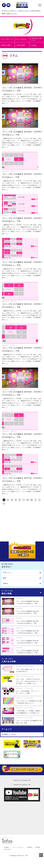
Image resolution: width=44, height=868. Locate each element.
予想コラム (7, 572)
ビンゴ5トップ (8, 39)
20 (32, 500)
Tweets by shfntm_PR (22, 780)
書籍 (5, 578)
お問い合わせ (8, 849)
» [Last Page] (4, 503)
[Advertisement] (22, 523)
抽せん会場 (7, 45)
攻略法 (5, 583)
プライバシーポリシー (18, 847)
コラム (34, 45)
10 (28, 500)
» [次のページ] (40, 500)
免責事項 (30, 847)
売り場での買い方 (37, 39)
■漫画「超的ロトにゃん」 (10, 14)
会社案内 (6, 847)
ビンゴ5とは (22, 39)
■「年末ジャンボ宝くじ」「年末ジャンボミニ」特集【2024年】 (21, 11)
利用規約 (38, 847)
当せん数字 (21, 45)
